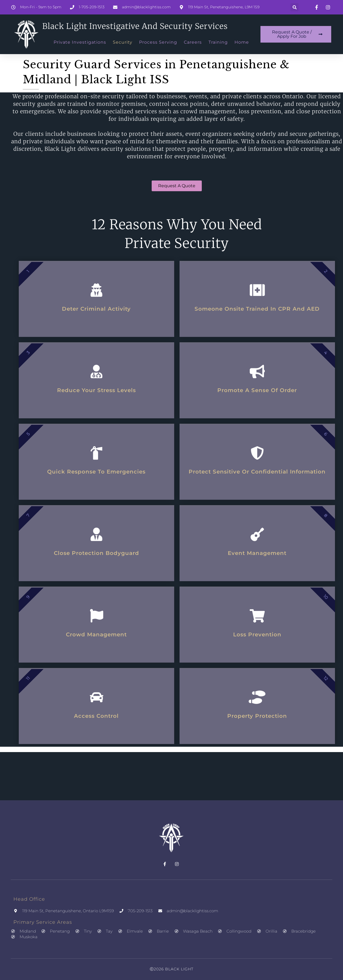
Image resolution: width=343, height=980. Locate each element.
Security (123, 42)
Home (242, 42)
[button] (294, 7)
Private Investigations (80, 42)
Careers (193, 42)
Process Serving (158, 42)
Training (218, 42)
